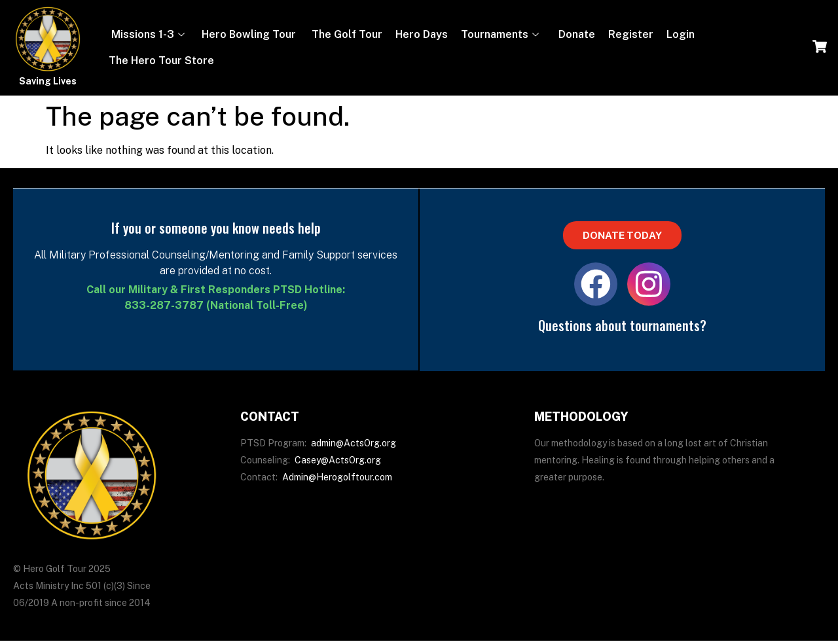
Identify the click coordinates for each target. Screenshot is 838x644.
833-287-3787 (164, 305)
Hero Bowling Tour (249, 34)
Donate (575, 34)
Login (681, 34)
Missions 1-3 (147, 34)
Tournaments (500, 34)
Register (631, 34)
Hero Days (422, 34)
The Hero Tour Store (161, 61)
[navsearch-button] (820, 48)
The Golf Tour (346, 34)
